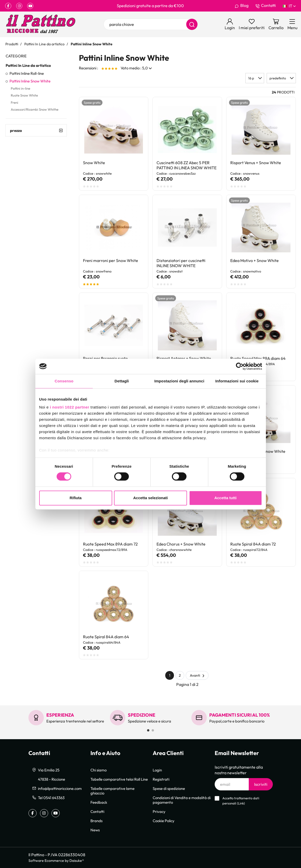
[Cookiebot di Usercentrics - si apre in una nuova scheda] (240, 366)
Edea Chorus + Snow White (181, 544)
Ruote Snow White (24, 95)
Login (157, 770)
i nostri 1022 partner (70, 407)
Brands (96, 821)
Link (241, 803)
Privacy (159, 811)
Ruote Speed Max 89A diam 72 (110, 544)
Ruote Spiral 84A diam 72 (253, 544)
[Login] (230, 24)
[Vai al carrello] (276, 24)
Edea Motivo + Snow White (255, 260)
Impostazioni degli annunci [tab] (179, 381)
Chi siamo (98, 770)
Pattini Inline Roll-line (27, 73)
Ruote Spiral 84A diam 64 (106, 637)
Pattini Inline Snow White (30, 81)
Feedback (99, 802)
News (95, 830)
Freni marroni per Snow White (111, 260)
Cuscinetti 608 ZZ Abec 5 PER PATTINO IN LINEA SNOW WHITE (186, 165)
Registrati (161, 779)
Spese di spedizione (169, 788)
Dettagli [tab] (122, 381)
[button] (281, 78)
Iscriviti (261, 784)
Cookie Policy (164, 821)
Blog (242, 6)
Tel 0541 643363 (51, 798)
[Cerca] (192, 24)
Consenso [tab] (64, 381)
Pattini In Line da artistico (28, 65)
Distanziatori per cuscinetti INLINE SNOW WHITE (181, 263)
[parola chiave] (151, 24)
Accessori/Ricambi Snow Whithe (35, 109)
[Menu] (292, 24)
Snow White (94, 163)
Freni (14, 102)
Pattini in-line (20, 88)
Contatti (266, 6)
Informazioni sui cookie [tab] (237, 381)
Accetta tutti (226, 498)
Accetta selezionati (151, 498)
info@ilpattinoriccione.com (60, 788)
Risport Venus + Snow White (256, 163)
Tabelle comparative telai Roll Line (119, 779)
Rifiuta (76, 498)
